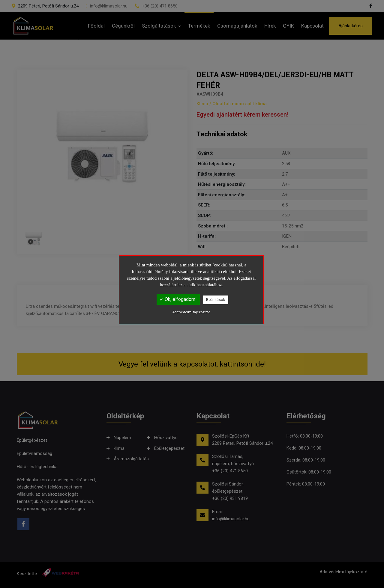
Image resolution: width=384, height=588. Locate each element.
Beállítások (216, 300)
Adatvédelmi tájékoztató (191, 312)
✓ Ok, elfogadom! (178, 299)
